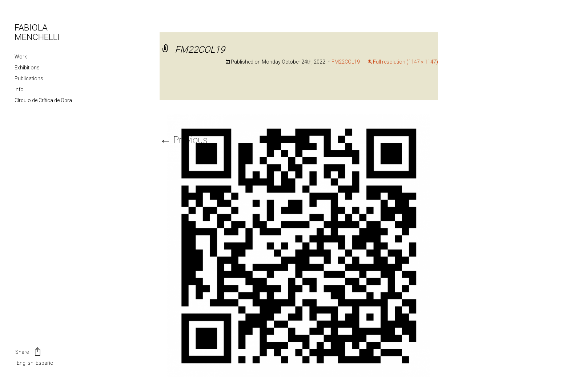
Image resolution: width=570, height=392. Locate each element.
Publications (29, 78)
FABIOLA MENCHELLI (37, 32)
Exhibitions (27, 68)
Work (21, 57)
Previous (183, 140)
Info (19, 89)
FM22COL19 (346, 62)
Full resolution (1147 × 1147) (406, 62)
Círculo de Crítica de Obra (43, 100)
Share (29, 352)
